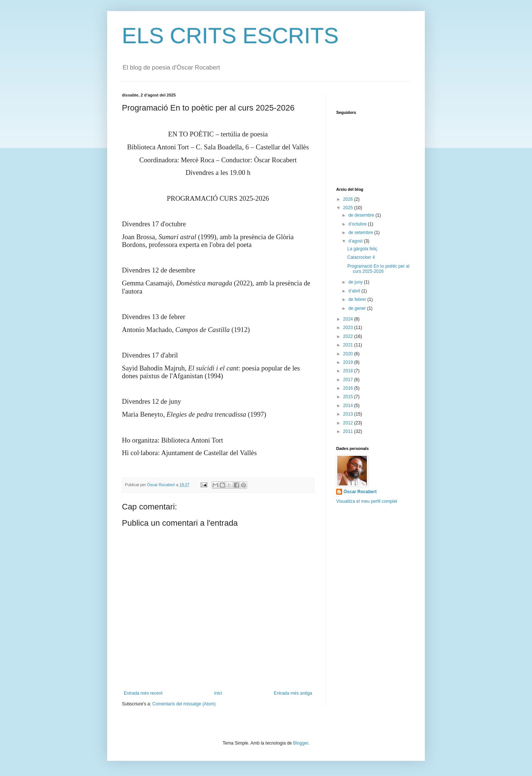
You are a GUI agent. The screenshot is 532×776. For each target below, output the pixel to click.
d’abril (355, 291)
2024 (349, 319)
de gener (358, 308)
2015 (349, 397)
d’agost (356, 241)
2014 (349, 406)
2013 (349, 414)
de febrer (358, 299)
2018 (349, 371)
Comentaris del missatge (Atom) (184, 704)
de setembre (361, 233)
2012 (349, 423)
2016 (349, 388)
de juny (356, 282)
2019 (349, 362)
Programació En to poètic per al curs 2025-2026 (378, 269)
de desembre (362, 215)
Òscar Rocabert (360, 492)
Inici (218, 693)
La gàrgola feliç (362, 249)
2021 (349, 345)
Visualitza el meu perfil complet (367, 501)
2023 (349, 328)
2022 (349, 336)
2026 (349, 199)
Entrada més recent (143, 693)
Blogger (301, 743)
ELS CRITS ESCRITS (230, 36)
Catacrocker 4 (361, 257)
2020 (349, 354)
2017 (349, 380)
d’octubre (358, 224)
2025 (349, 208)
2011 (349, 431)
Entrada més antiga (293, 693)
